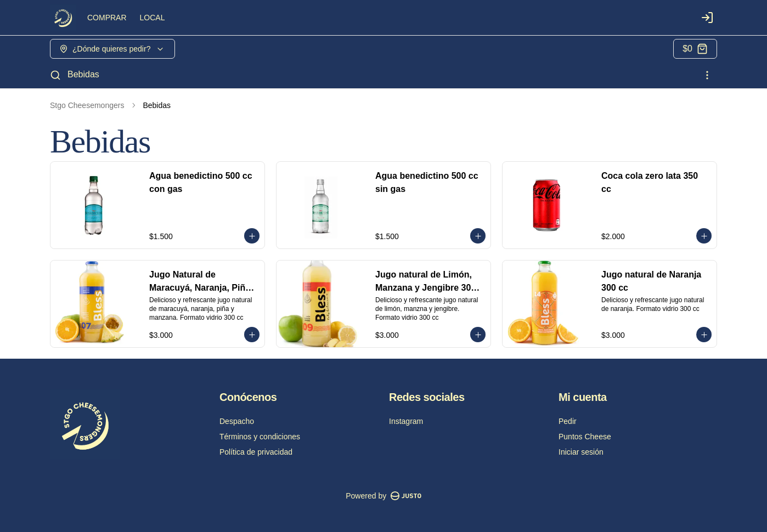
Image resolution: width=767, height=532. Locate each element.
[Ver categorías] (707, 75)
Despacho (237, 421)
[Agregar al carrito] (252, 236)
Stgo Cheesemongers (87, 105)
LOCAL (153, 18)
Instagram (406, 421)
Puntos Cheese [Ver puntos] (585, 437)
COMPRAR (107, 18)
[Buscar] (55, 75)
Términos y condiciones (260, 437)
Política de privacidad (256, 452)
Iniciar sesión (581, 452)
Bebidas (83, 74)
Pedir (568, 421)
